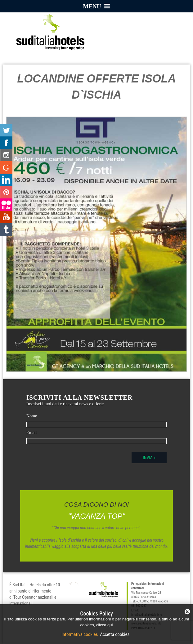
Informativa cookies (80, 634)
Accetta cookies (114, 634)
